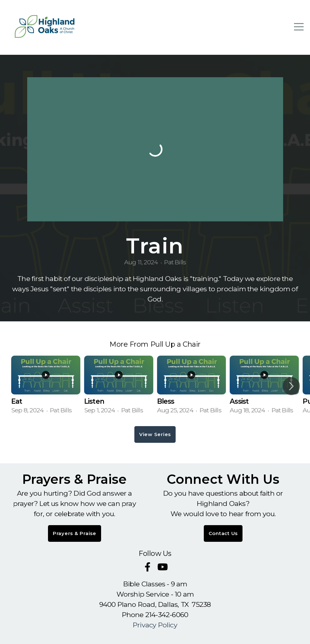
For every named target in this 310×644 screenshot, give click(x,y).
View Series (155, 434)
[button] (291, 386)
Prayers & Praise (75, 533)
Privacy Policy (155, 625)
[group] (46, 386)
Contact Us (223, 533)
